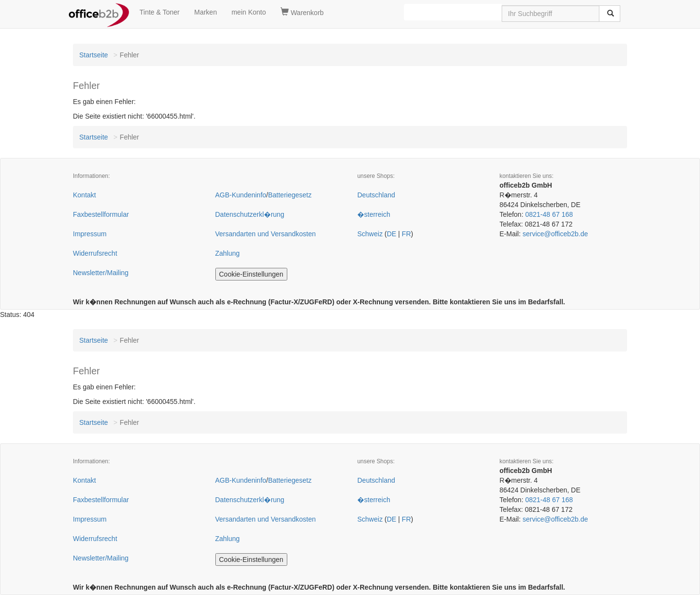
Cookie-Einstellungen (251, 274)
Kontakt (84, 195)
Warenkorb (302, 12)
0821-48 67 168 (549, 214)
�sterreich (374, 214)
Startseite (94, 55)
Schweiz (370, 234)
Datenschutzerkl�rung (250, 214)
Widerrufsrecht (95, 253)
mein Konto (249, 12)
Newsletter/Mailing (101, 273)
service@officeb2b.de (555, 234)
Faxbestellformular (101, 214)
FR (407, 234)
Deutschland (376, 195)
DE (392, 234)
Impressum (90, 234)
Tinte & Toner (160, 12)
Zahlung (228, 253)
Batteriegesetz (290, 195)
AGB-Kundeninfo (241, 195)
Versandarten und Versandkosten (266, 234)
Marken (206, 12)
